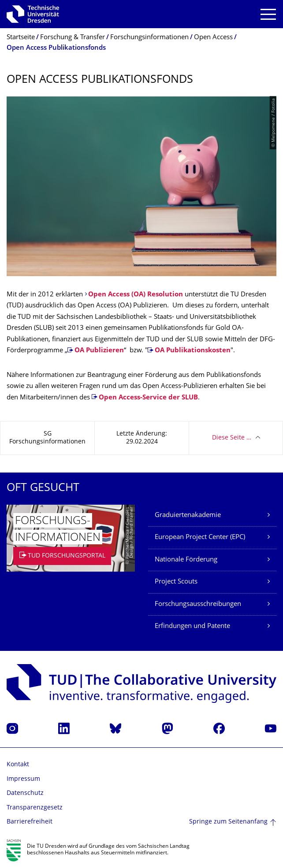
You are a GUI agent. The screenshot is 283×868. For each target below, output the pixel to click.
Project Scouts (176, 582)
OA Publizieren (99, 351)
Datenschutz (25, 793)
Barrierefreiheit (30, 822)
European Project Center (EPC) (200, 537)
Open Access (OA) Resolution (136, 295)
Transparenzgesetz (35, 808)
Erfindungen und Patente (192, 626)
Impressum (23, 779)
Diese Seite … (232, 438)
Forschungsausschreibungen (198, 604)
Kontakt (18, 765)
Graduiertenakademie (188, 515)
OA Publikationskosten (193, 351)
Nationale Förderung (186, 560)
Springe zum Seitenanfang (228, 822)
